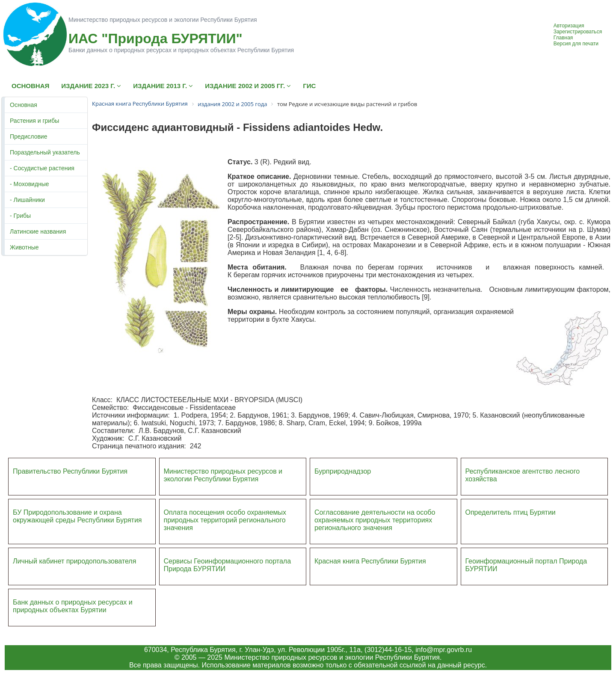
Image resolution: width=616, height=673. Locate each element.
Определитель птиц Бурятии (511, 512)
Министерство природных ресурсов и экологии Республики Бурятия (223, 475)
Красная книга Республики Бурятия (370, 561)
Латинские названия (38, 231)
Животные (24, 247)
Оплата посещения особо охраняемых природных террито (225, 516)
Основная (24, 105)
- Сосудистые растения (42, 168)
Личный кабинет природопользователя (74, 561)
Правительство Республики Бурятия (70, 471)
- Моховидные (30, 184)
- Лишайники (27, 200)
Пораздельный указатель (45, 152)
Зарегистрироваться (578, 32)
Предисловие (28, 136)
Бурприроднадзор (343, 471)
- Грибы (20, 216)
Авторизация (569, 26)
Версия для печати (576, 44)
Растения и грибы (34, 121)
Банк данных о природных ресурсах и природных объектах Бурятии (73, 606)
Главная (563, 38)
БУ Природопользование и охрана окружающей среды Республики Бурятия (77, 516)
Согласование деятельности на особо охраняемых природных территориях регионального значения (375, 520)
